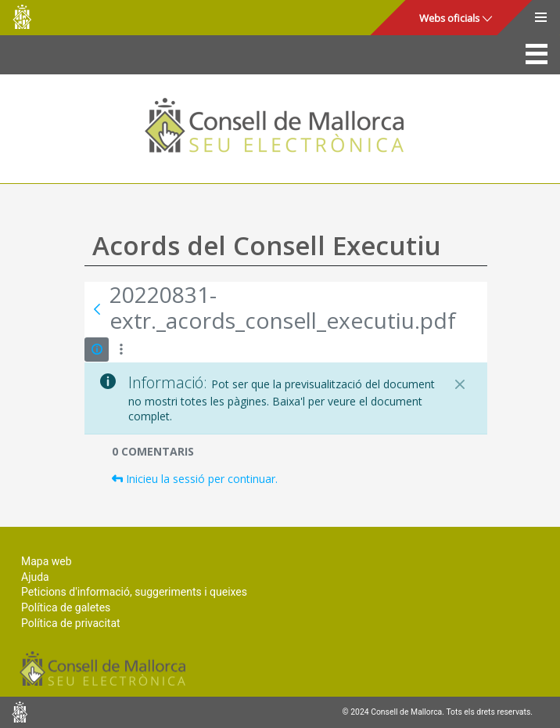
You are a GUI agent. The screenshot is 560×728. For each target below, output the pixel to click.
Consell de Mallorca (22, 17)
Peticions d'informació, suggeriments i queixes (134, 592)
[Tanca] (460, 384)
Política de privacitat (71, 623)
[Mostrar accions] (121, 350)
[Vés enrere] (97, 309)
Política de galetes (66, 607)
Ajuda (35, 577)
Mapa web (47, 561)
